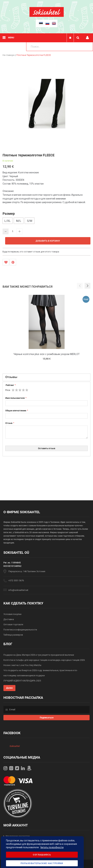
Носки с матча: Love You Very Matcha (22, 665)
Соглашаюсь (42, 855)
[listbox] (46, 221)
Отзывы (11, 377)
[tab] (46, 377)
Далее (9, 688)
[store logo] (47, 16)
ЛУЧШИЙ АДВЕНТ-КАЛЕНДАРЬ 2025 (22, 681)
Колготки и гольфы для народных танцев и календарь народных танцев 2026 (44, 660)
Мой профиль (87, 38)
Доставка (9, 619)
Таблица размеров (13, 635)
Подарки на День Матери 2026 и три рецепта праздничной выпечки (39, 655)
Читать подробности (52, 847)
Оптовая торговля (13, 624)
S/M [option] (30, 221)
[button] (88, 286)
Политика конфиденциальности (20, 630)
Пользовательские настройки (42, 863)
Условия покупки (12, 614)
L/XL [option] (8, 221)
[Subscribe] (46, 718)
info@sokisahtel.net (18, 590)
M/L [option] (19, 221)
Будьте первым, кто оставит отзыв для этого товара (31, 252)
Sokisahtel (15, 746)
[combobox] (60, 47)
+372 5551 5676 (16, 580)
